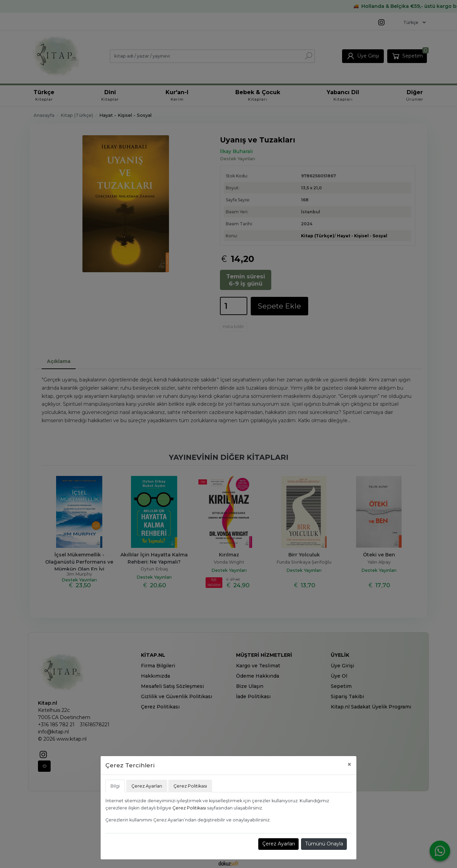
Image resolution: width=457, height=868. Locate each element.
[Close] (349, 764)
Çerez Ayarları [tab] (147, 786)
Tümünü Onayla (324, 844)
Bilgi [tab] (115, 786)
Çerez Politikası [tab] (190, 786)
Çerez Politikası (189, 808)
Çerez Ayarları (279, 844)
